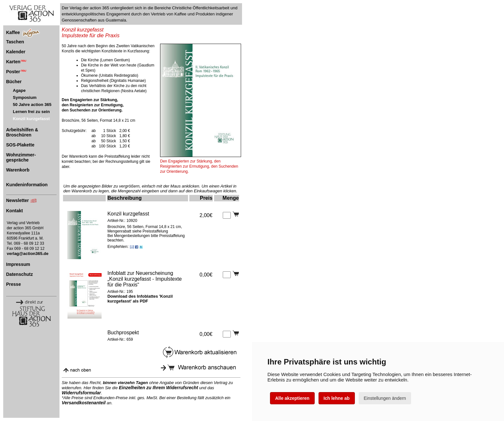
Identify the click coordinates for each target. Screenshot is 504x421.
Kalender (16, 52)
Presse (14, 284)
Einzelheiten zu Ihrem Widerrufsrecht (158, 388)
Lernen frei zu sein (31, 112)
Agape (19, 90)
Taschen (15, 42)
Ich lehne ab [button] (337, 398)
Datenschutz (19, 274)
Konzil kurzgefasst (31, 119)
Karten (16, 62)
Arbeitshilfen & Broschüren (22, 132)
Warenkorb (18, 170)
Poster (16, 72)
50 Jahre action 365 (32, 105)
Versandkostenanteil (84, 403)
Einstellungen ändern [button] (385, 398)
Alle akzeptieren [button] (292, 398)
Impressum (18, 264)
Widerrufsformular (81, 393)
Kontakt (14, 211)
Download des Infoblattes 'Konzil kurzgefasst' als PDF (140, 299)
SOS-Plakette (20, 145)
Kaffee (13, 32)
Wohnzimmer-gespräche (21, 157)
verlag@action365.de (28, 254)
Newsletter (18, 200)
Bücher (14, 82)
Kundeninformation (27, 185)
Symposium (25, 97)
